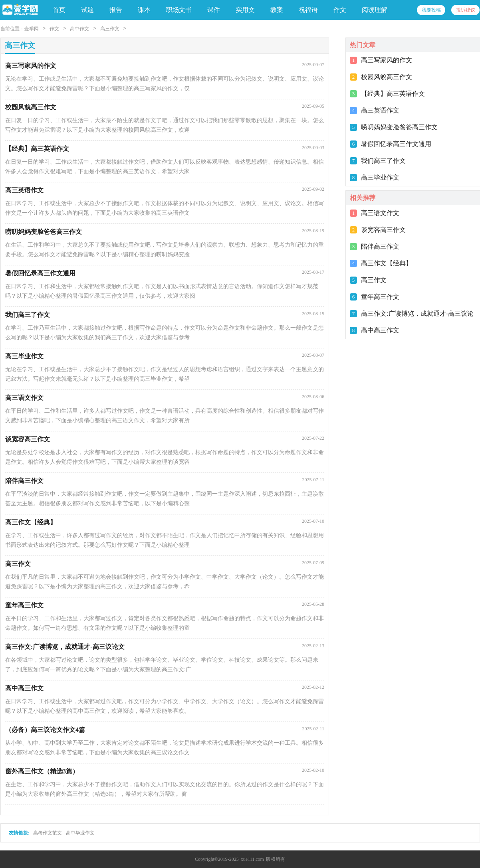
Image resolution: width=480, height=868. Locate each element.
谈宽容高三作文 (383, 230)
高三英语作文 (380, 110)
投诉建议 (466, 10)
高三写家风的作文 (387, 60)
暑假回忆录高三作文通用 (396, 144)
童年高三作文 (380, 297)
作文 (54, 29)
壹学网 (32, 29)
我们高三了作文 (383, 161)
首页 (59, 10)
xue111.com (252, 859)
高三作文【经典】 (387, 263)
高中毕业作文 (80, 833)
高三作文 (110, 29)
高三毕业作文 (380, 177)
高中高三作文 (380, 330)
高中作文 (79, 29)
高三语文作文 (380, 213)
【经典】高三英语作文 (393, 94)
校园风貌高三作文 (387, 77)
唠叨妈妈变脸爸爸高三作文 (399, 127)
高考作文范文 (48, 833)
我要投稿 (431, 10)
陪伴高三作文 (380, 246)
